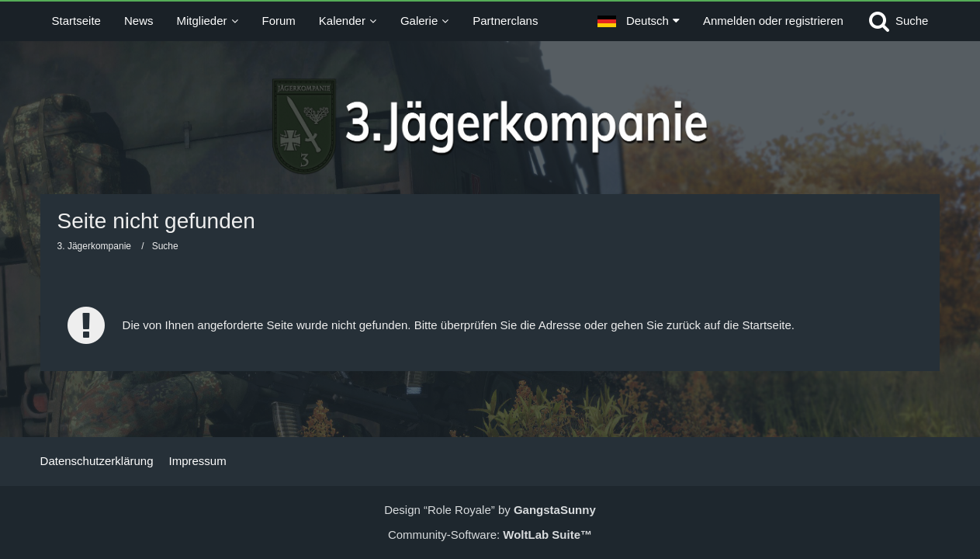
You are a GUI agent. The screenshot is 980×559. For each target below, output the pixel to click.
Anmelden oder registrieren (773, 21)
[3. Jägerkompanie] (490, 127)
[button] (639, 21)
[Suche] (898, 21)
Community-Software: (490, 535)
